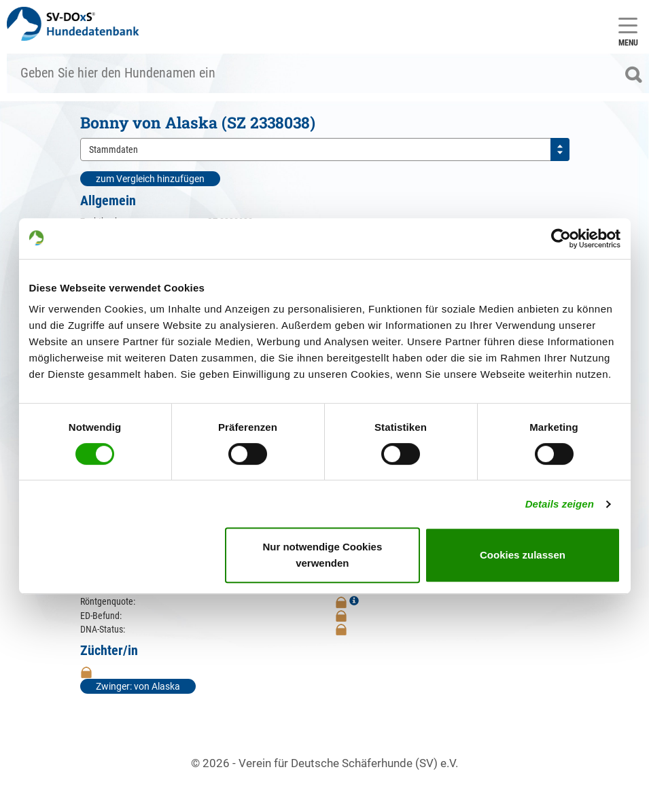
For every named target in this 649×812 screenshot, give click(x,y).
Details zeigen (560, 504)
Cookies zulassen (523, 555)
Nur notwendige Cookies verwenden (322, 555)
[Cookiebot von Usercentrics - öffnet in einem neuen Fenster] (561, 239)
